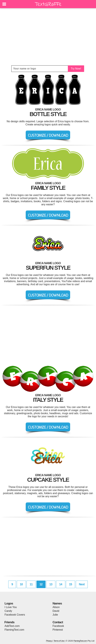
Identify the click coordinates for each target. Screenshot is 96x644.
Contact (58, 622)
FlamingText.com (14, 630)
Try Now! (76, 69)
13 (51, 584)
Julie (55, 615)
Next (82, 584)
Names (57, 603)
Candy (8, 611)
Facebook (58, 626)
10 (21, 584)
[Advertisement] (48, 37)
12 (41, 584)
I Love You (11, 607)
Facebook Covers (15, 615)
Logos (9, 603)
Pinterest (58, 630)
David (56, 611)
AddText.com (12, 626)
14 (61, 584)
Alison (56, 607)
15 (70, 584)
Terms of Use (59, 641)
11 (31, 584)
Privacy (49, 641)
